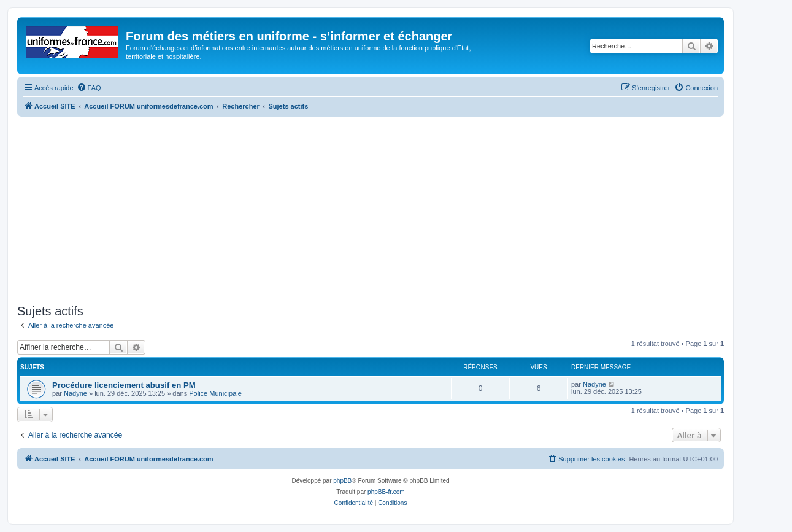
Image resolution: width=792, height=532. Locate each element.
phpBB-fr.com (386, 492)
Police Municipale (215, 393)
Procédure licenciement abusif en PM (124, 385)
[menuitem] (89, 88)
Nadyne (75, 393)
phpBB (342, 481)
